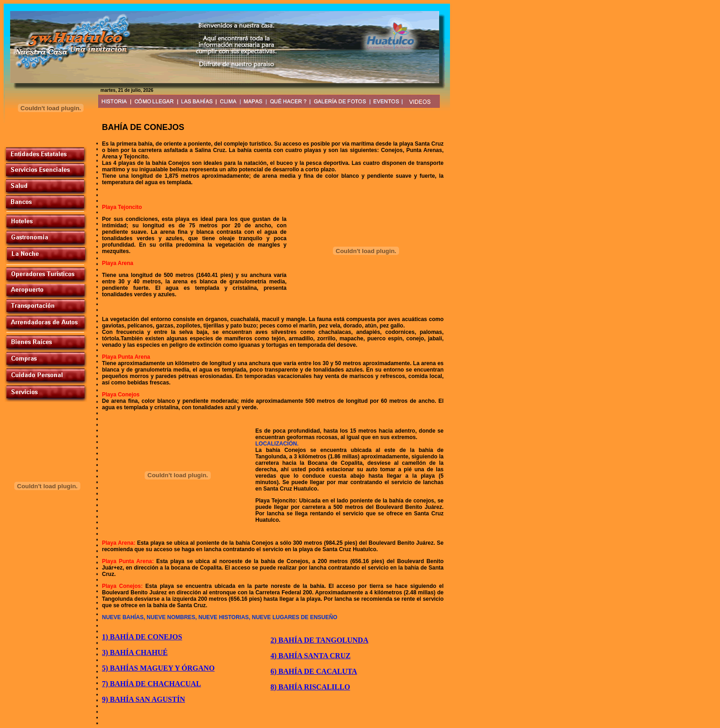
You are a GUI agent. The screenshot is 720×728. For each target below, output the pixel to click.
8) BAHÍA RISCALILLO (310, 687)
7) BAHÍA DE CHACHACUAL (152, 684)
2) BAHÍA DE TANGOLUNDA (319, 640)
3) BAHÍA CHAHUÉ (135, 652)
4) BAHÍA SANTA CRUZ (310, 656)
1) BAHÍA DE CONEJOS (142, 637)
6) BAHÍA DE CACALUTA (314, 671)
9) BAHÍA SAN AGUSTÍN (143, 699)
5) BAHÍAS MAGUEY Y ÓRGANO (158, 668)
